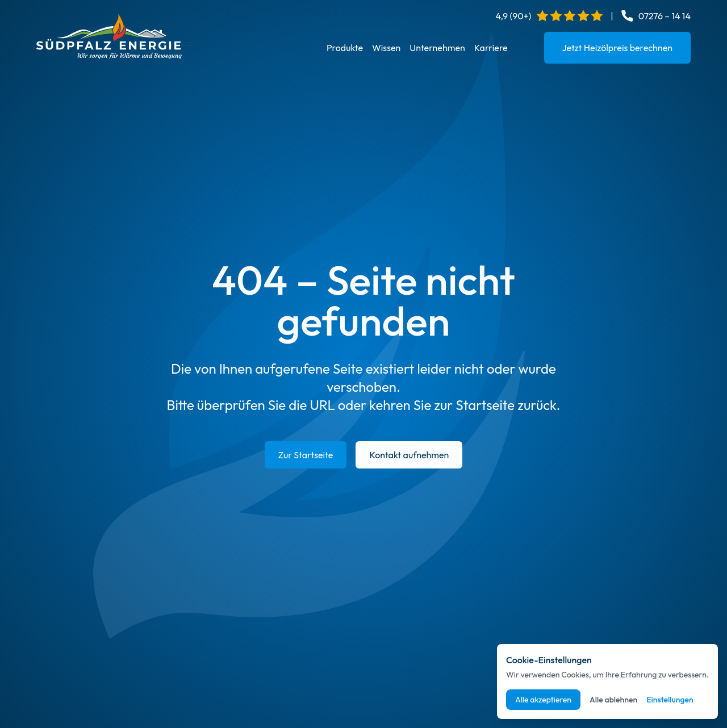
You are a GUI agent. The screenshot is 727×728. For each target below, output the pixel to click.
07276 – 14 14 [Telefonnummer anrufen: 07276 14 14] (665, 16)
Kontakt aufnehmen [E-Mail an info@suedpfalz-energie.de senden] (409, 455)
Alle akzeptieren (543, 700)
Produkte (345, 48)
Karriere (491, 48)
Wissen (386, 48)
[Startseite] (109, 37)
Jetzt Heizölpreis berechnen (617, 48)
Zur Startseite (306, 455)
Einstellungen (670, 700)
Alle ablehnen (613, 700)
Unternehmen (437, 48)
